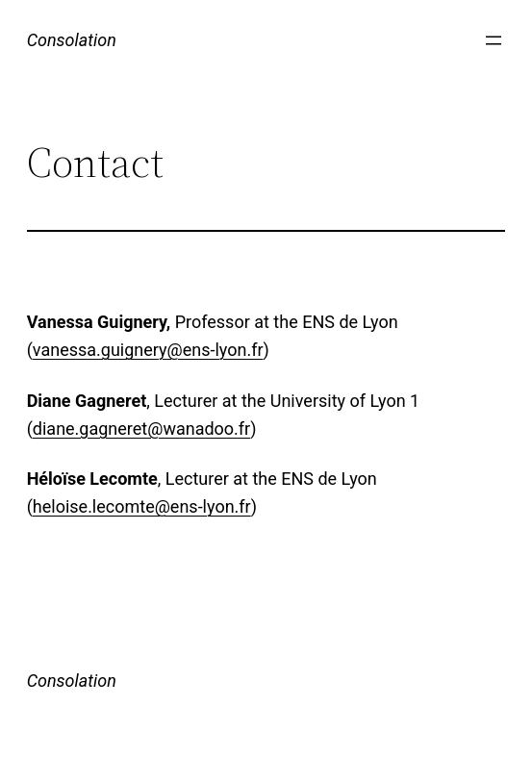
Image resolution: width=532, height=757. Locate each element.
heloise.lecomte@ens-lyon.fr (142, 506)
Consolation (72, 40)
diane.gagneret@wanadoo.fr (141, 429)
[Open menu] (494, 40)
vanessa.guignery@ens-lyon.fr (148, 350)
